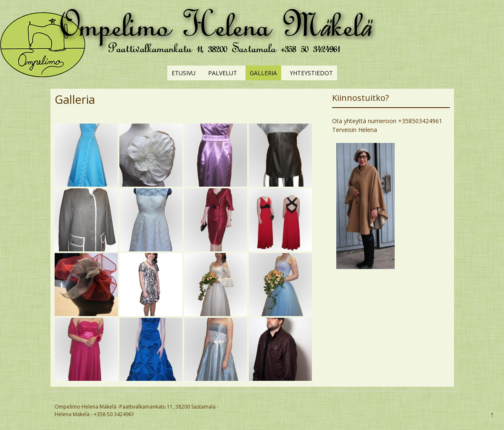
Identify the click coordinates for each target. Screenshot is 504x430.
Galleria (263, 73)
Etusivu (183, 73)
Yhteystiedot (311, 73)
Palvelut (223, 73)
